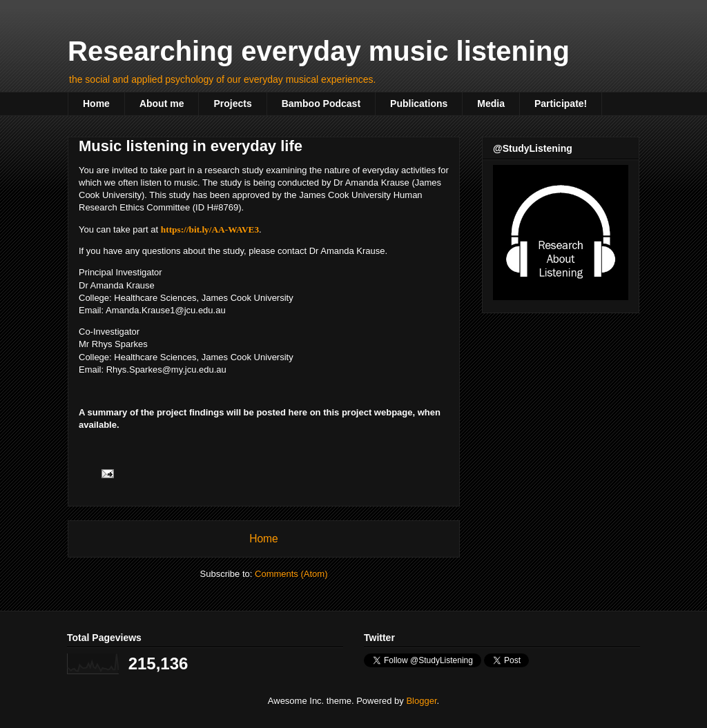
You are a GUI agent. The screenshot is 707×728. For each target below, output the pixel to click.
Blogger (421, 701)
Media (491, 104)
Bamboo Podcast (321, 104)
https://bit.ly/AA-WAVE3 (210, 229)
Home (96, 104)
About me (162, 104)
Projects (232, 104)
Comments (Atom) (291, 574)
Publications (419, 104)
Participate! (561, 104)
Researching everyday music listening (319, 51)
